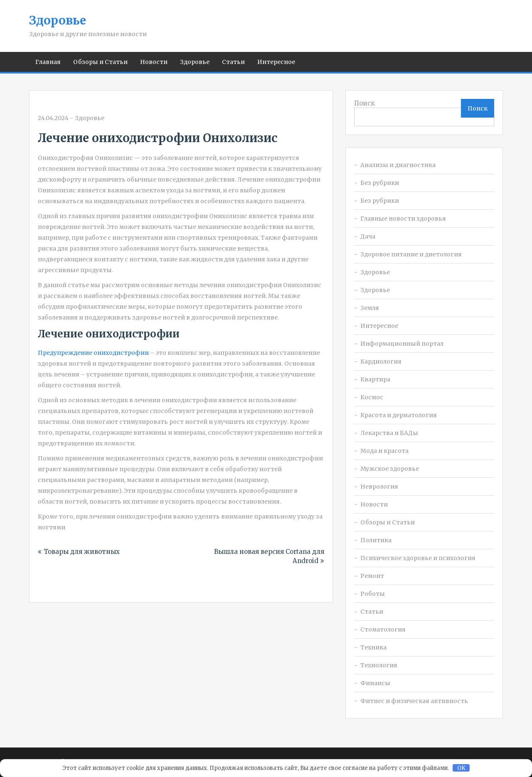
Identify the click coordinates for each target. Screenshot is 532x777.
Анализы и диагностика (398, 165)
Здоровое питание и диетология (411, 254)
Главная (48, 62)
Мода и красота (384, 451)
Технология (379, 665)
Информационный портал (402, 344)
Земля (370, 308)
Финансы (375, 683)
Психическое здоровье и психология (418, 558)
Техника (373, 647)
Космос (372, 397)
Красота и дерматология (399, 415)
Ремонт (372, 576)
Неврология (379, 487)
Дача (368, 236)
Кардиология (381, 361)
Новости (154, 62)
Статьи (233, 62)
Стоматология (383, 629)
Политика (376, 540)
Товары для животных (82, 552)
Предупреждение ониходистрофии (93, 353)
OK (461, 768)
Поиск (365, 103)
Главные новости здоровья (403, 219)
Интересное (276, 62)
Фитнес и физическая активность (414, 701)
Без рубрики (380, 183)
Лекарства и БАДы (389, 433)
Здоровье (58, 20)
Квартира (375, 379)
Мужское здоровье (390, 469)
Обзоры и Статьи (100, 62)
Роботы (373, 594)
